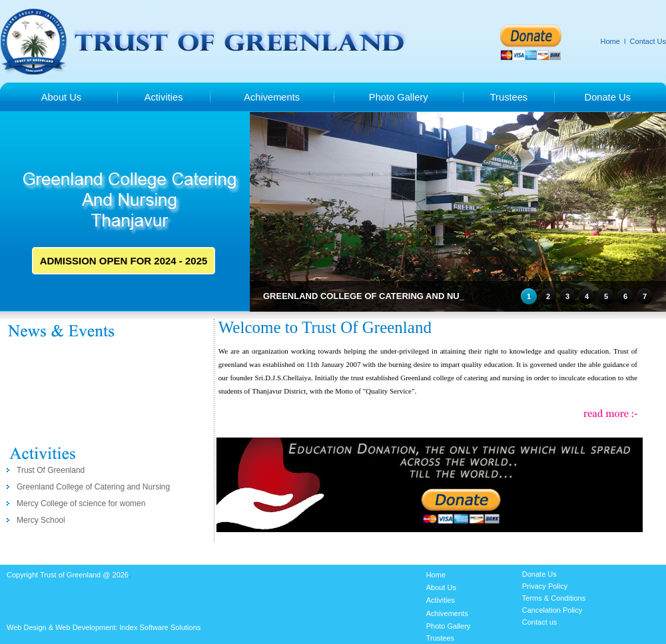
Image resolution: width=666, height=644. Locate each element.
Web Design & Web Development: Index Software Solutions (104, 627)
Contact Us (648, 41)
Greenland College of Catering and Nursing (93, 487)
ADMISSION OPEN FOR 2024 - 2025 (124, 261)
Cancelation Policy (552, 610)
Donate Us (608, 97)
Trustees (509, 97)
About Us (61, 97)
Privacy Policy (545, 586)
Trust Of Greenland (51, 470)
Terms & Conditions (554, 598)
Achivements (272, 97)
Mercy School (41, 520)
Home (610, 41)
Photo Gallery (399, 97)
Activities (164, 97)
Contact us (540, 622)
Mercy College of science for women (81, 503)
